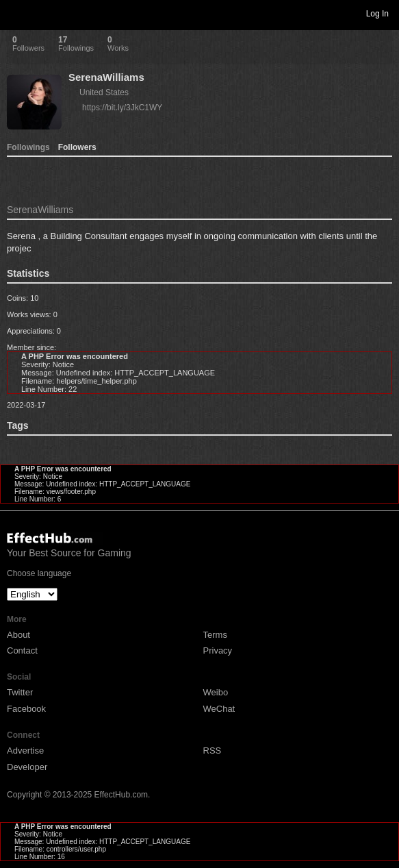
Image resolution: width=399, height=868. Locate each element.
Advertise (25, 751)
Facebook (26, 709)
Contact (22, 650)
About (18, 635)
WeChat (219, 709)
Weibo (216, 692)
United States (104, 92)
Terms (215, 635)
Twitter (20, 692)
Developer (27, 767)
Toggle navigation (16, 13)
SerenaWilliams (106, 77)
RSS (213, 751)
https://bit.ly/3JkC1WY (122, 108)
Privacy (218, 650)
